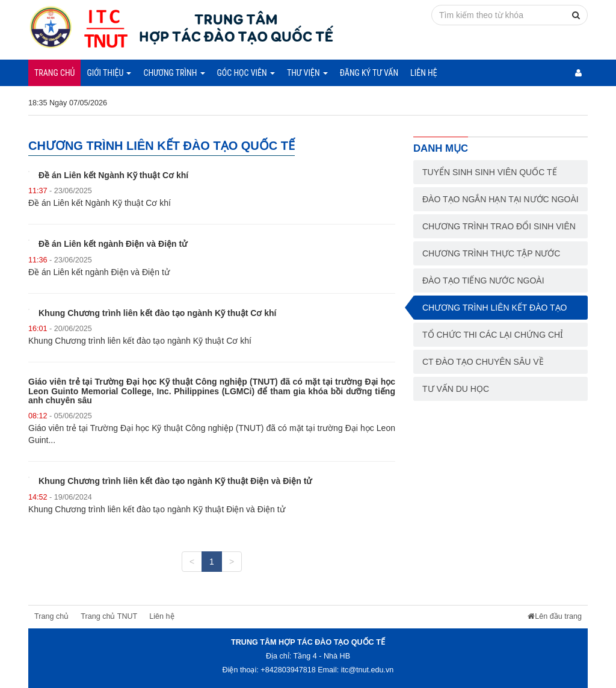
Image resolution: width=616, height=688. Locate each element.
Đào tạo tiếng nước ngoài (483, 280)
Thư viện (307, 73)
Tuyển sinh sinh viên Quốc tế (490, 172)
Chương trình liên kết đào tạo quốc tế (494, 311)
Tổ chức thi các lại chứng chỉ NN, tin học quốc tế (493, 338)
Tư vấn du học (456, 389)
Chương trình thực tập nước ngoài (491, 257)
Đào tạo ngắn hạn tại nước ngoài (500, 199)
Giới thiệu (109, 73)
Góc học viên (246, 73)
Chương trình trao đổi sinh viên (499, 226)
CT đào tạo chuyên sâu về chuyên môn (483, 365)
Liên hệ (424, 73)
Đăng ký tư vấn (369, 73)
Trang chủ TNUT (109, 616)
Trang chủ (54, 73)
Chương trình (174, 73)
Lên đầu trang (555, 616)
